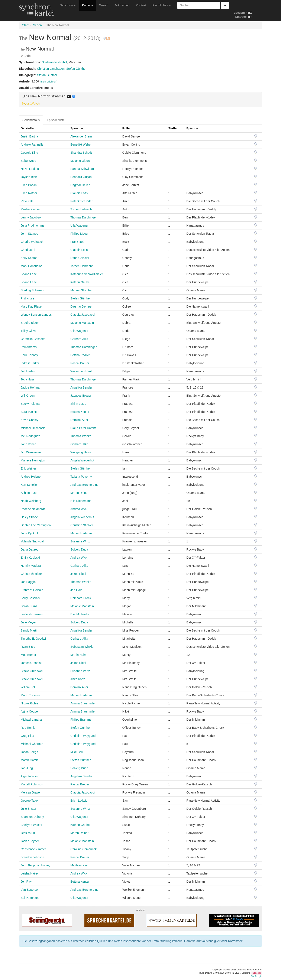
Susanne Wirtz (80, 541)
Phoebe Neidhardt (33, 509)
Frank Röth (78, 242)
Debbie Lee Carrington (36, 525)
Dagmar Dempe (81, 306)
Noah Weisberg (31, 501)
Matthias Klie (79, 865)
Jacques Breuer (81, 396)
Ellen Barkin (29, 185)
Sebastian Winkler (82, 647)
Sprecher (77, 128)
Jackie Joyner (30, 841)
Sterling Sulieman (32, 290)
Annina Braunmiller (83, 703)
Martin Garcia (30, 760)
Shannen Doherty (32, 817)
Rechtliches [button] (162, 5)
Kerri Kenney (29, 355)
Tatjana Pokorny (81, 477)
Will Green (28, 396)
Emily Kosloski (30, 558)
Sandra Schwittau (82, 169)
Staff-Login (257, 976)
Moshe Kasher (30, 209)
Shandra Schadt (81, 153)
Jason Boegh (29, 752)
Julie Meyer (28, 622)
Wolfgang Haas (80, 452)
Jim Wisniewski (31, 452)
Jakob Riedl (78, 574)
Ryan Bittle (28, 647)
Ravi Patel (28, 201)
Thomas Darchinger (83, 217)
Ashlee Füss (29, 493)
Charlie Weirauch (32, 242)
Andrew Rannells (32, 145)
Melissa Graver (31, 792)
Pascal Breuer (80, 363)
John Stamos (29, 234)
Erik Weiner (28, 468)
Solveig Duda (79, 549)
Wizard (104, 5)
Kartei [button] (87, 5)
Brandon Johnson (32, 857)
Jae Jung (27, 768)
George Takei (30, 801)
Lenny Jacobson (32, 217)
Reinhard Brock (81, 598)
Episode (192, 128)
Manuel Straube (81, 290)
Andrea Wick (79, 509)
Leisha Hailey (30, 873)
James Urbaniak (31, 663)
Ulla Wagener (79, 225)
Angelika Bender (81, 387)
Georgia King (29, 153)
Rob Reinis (28, 728)
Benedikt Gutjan (81, 177)
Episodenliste (56, 120)
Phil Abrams (29, 347)
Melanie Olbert (80, 161)
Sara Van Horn (30, 412)
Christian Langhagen (51, 69)
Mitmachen (122, 5)
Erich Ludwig (79, 801)
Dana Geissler (80, 258)
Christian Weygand (83, 736)
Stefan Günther (76, 69)
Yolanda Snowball (33, 541)
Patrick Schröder (81, 201)
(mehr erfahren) (49, 82)
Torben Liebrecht (81, 209)
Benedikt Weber (81, 145)
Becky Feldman (31, 404)
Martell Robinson (32, 784)
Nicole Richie (29, 703)
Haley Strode (29, 517)
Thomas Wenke (81, 436)
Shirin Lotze (78, 404)
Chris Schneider (31, 574)
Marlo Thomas (30, 695)
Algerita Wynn (30, 776)
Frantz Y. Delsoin (32, 590)
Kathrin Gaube (80, 282)
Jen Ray (26, 882)
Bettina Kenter (80, 412)
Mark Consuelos (31, 266)
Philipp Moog (79, 234)
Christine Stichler (82, 525)
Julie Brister (28, 809)
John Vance (28, 444)
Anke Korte (78, 679)
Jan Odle (76, 590)
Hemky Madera (31, 566)
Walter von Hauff (81, 371)
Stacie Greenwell (32, 671)
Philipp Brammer (81, 720)
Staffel (173, 128)
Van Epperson (30, 890)
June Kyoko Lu (31, 533)
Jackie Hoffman (31, 387)
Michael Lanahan (32, 720)
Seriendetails (31, 120)
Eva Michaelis (80, 614)
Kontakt (141, 5)
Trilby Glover (29, 331)
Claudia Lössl (79, 193)
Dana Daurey (30, 549)
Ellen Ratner (29, 193)
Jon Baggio (28, 582)
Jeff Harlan (28, 371)
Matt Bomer (28, 655)
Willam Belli (28, 687)
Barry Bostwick (31, 598)
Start (25, 25)
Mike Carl (77, 752)
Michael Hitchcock (33, 428)
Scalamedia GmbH (54, 62)
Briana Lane (29, 274)
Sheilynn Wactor (31, 825)
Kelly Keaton (29, 258)
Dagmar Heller (80, 185)
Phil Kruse (28, 298)
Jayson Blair (29, 177)
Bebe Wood (28, 161)
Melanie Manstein (82, 323)
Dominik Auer (79, 420)
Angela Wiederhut (82, 460)
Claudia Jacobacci (83, 315)
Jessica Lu (28, 833)
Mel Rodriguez (30, 436)
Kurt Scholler (29, 485)
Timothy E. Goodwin (34, 639)
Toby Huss (28, 379)
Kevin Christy (29, 420)
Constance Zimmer (33, 849)
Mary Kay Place (31, 306)
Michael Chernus (32, 744)
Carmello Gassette (33, 339)
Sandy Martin (29, 630)
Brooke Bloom (30, 323)
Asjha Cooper (30, 711)
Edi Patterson (30, 898)
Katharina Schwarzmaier (87, 274)
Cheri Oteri (28, 250)
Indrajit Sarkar (30, 363)
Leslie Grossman (32, 614)
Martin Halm (78, 655)
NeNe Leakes (30, 169)
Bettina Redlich (80, 355)
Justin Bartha (29, 136)
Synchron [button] (68, 5)
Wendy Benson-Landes (36, 315)
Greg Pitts (27, 736)
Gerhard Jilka (79, 339)
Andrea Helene (31, 477)
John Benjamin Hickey (35, 865)
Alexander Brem (81, 136)
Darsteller (28, 128)
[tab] (140, 100)
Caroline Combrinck (83, 849)
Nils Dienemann (81, 501)
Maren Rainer (79, 493)
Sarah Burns (29, 606)
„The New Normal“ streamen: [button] (49, 96)
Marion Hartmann (82, 533)
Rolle (126, 128)
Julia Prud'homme (33, 225)
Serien (37, 25)
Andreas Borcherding (84, 485)
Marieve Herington (33, 460)
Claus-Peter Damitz (83, 428)
